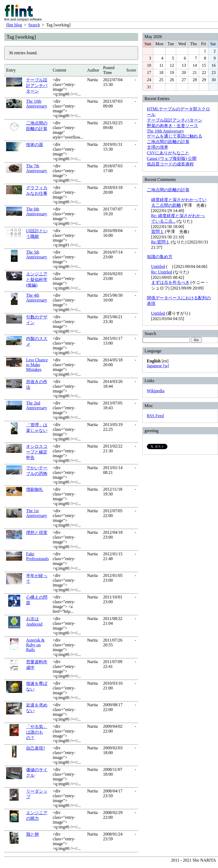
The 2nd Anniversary (37, 405)
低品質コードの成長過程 (170, 164)
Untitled (158, 266)
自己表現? (36, 748)
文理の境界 (158, 147)
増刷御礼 (35, 489)
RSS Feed (155, 416)
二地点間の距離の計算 (168, 142)
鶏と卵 (32, 834)
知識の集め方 (160, 257)
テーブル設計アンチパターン (37, 86)
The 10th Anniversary (37, 104)
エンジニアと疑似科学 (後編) (37, 280)
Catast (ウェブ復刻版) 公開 (172, 158)
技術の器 (35, 145)
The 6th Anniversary (37, 211)
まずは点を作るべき (170, 282)
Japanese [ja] (158, 366)
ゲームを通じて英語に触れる (175, 136)
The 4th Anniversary (37, 298)
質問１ (158, 232)
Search (34, 25)
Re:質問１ (161, 242)
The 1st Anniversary (37, 513)
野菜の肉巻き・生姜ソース (172, 126)
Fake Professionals (37, 556)
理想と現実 (37, 533)
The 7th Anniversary (37, 168)
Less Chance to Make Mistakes (37, 365)
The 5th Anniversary (37, 255)
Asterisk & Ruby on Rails (35, 645)
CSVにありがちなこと (168, 153)
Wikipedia (156, 391)
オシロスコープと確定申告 (37, 452)
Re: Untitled (162, 272)
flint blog (14, 25)
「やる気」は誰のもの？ (37, 732)
